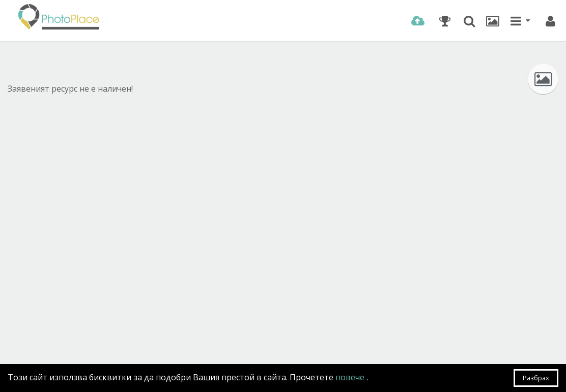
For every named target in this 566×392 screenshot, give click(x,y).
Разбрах (536, 378)
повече (351, 377)
